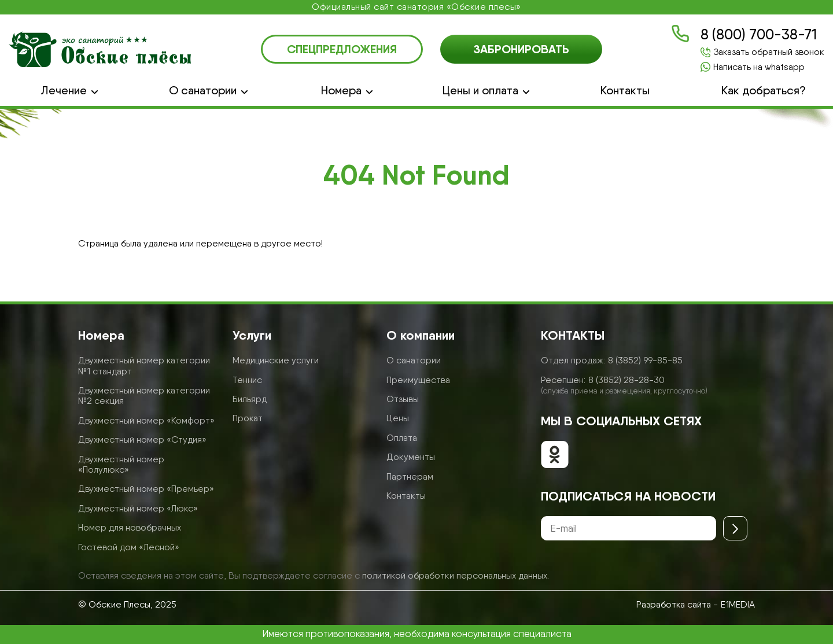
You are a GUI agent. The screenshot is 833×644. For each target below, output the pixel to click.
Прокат (248, 418)
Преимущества (418, 380)
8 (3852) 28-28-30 (626, 380)
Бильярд (250, 399)
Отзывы (403, 399)
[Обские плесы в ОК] (555, 456)
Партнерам (410, 476)
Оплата (402, 438)
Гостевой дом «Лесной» (129, 547)
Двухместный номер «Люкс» (138, 508)
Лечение (64, 91)
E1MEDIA (738, 604)
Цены (398, 418)
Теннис (247, 380)
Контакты (625, 91)
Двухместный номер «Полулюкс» (121, 464)
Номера (341, 91)
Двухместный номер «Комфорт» (146, 420)
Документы (411, 457)
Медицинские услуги (276, 360)
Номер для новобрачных (130, 527)
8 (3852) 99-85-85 (645, 360)
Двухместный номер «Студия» (142, 439)
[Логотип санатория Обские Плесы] (100, 49)
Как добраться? (764, 91)
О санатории (203, 91)
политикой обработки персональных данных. (456, 575)
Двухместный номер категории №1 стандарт (144, 365)
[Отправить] (735, 528)
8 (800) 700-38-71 (759, 34)
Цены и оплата (480, 91)
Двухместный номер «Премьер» (146, 489)
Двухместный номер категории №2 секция (144, 395)
